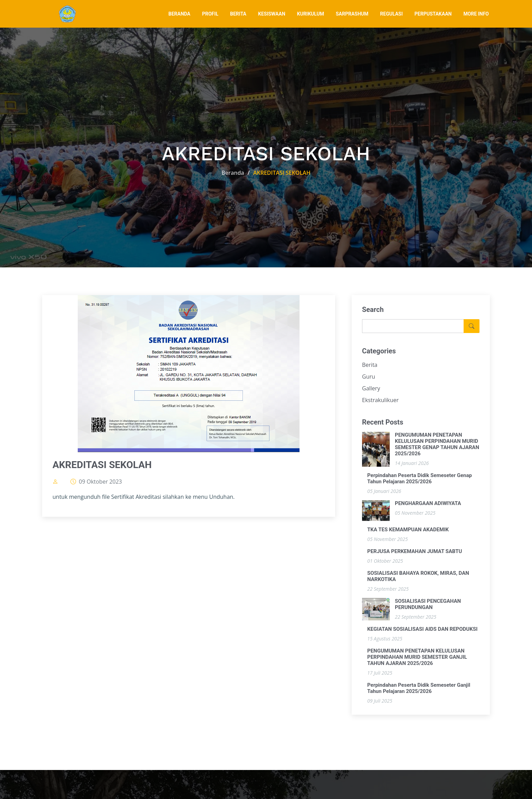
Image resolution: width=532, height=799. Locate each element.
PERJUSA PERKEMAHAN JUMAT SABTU (415, 552)
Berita (370, 365)
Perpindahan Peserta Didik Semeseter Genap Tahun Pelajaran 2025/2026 (420, 479)
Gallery (371, 389)
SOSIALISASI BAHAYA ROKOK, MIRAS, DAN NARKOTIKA (418, 577)
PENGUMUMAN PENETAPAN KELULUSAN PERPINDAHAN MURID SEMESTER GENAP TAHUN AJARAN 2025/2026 (437, 445)
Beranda (233, 173)
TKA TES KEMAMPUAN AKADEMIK (408, 530)
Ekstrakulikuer (380, 400)
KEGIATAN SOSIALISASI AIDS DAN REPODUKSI (422, 629)
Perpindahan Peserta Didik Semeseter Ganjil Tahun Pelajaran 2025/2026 (419, 688)
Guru (369, 377)
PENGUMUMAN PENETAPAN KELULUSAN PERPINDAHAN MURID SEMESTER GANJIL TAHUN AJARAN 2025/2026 (417, 657)
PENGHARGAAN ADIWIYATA (428, 504)
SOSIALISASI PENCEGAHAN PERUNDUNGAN (428, 605)
